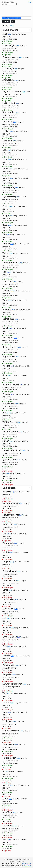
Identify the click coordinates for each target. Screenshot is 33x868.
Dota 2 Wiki (27, 866)
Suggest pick (6, 21)
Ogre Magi (7, 43)
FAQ (30, 2)
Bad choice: (9, 488)
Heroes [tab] (5, 25)
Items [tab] (12, 25)
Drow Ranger (8, 41)
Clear (13, 21)
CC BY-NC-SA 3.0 (25, 864)
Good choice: (10, 30)
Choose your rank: (8, 2)
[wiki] (9, 34)
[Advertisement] (17, 11)
